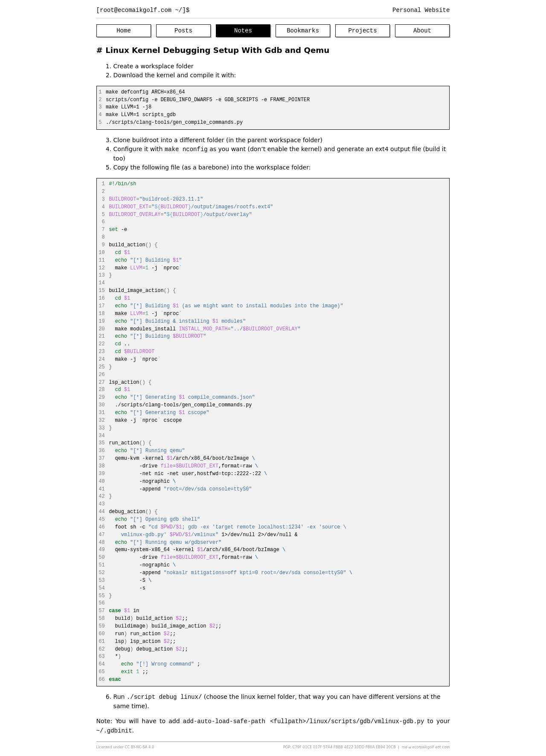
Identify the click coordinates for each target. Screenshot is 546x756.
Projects (362, 31)
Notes (243, 31)
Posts (183, 31)
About (422, 31)
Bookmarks (303, 31)
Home (124, 31)
